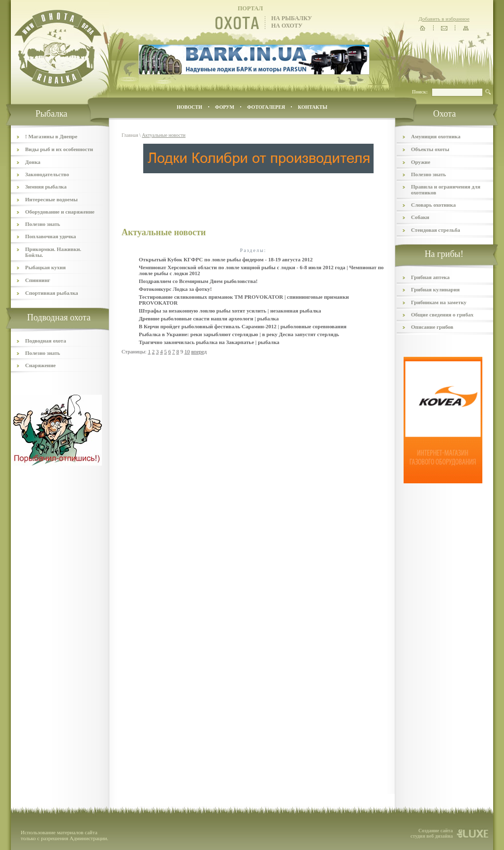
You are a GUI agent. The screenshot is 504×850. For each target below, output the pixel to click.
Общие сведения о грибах (442, 315)
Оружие (421, 162)
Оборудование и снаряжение (60, 212)
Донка (33, 162)
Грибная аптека (430, 277)
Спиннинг (38, 280)
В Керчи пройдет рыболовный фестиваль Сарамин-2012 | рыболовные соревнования (243, 326)
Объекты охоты (430, 149)
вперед (199, 351)
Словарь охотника (433, 205)
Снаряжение (40, 365)
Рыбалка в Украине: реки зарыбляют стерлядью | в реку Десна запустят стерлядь (239, 334)
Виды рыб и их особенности (59, 149)
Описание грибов (432, 327)
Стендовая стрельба (436, 230)
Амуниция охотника (436, 136)
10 (187, 351)
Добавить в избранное (444, 19)
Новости (189, 107)
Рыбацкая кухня (46, 267)
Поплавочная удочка (50, 236)
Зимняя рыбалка (46, 187)
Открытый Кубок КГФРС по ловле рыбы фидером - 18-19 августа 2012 (226, 259)
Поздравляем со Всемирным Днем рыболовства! (198, 281)
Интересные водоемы (51, 199)
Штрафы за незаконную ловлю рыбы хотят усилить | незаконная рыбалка (230, 311)
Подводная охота (46, 341)
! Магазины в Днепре (51, 136)
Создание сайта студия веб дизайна (432, 833)
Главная (130, 135)
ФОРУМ (225, 107)
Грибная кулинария (435, 289)
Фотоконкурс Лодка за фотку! (175, 289)
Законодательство (47, 174)
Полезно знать (43, 224)
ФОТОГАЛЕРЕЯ (266, 107)
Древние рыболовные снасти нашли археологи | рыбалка (209, 318)
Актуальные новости (164, 135)
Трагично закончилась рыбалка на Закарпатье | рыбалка (209, 342)
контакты (313, 107)
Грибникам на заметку (439, 302)
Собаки (420, 217)
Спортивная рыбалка (52, 293)
